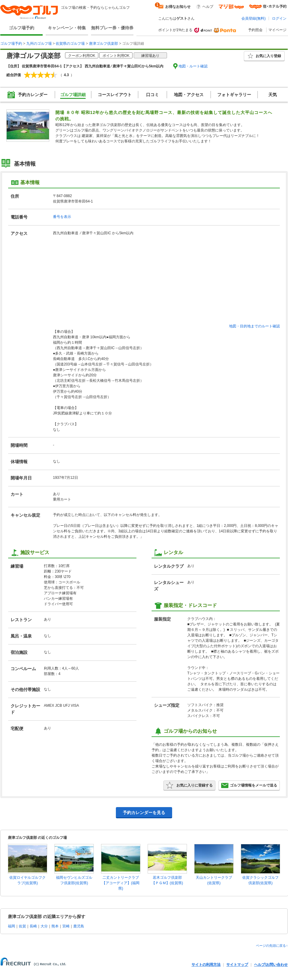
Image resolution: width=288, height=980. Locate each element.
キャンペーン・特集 (67, 28)
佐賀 (22, 926)
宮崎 (66, 926)
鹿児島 (79, 926)
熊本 (55, 926)
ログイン (279, 18)
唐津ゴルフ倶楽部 (103, 44)
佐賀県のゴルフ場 (70, 44)
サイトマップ (237, 965)
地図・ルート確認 (193, 66)
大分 (44, 926)
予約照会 (255, 30)
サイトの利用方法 (206, 965)
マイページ (277, 30)
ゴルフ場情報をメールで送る (249, 785)
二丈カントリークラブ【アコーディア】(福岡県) (121, 883)
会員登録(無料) (254, 18)
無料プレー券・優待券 (112, 28)
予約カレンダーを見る (144, 813)
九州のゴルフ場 (39, 44)
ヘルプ (208, 7)
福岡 (11, 926)
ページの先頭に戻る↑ (272, 946)
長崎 (33, 926)
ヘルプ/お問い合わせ (271, 965)
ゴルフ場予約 (21, 28)
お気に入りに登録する (189, 785)
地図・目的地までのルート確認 (254, 326)
